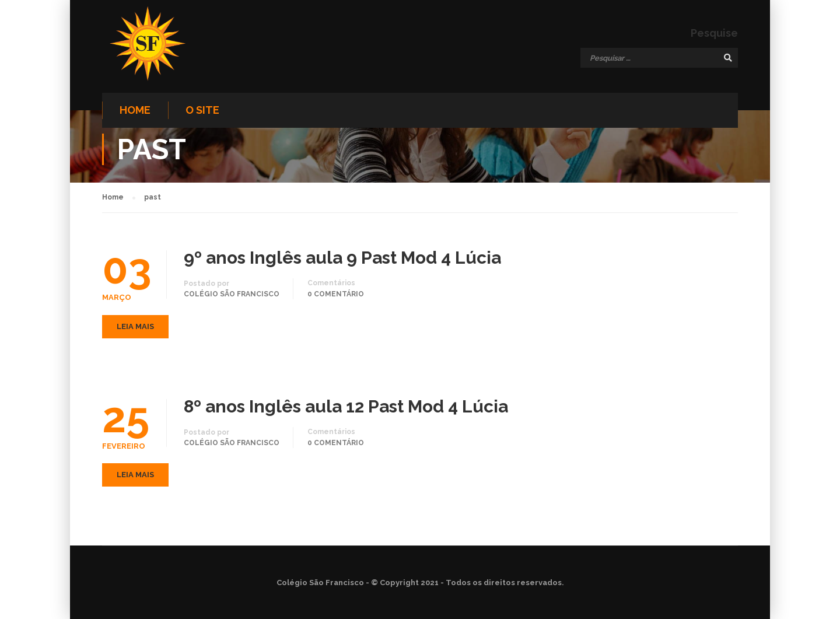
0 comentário (336, 294)
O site (202, 110)
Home (135, 110)
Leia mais (135, 326)
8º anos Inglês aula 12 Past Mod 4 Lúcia (346, 407)
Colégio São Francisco (232, 294)
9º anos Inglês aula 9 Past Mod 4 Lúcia (342, 258)
